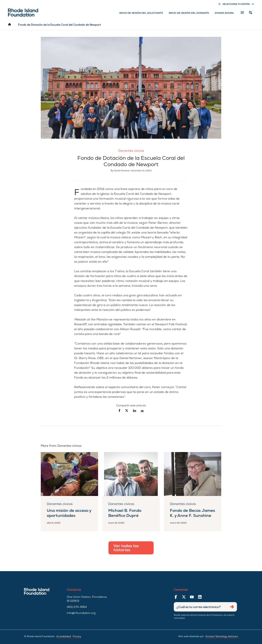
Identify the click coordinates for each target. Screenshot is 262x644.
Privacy (77, 636)
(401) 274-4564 (77, 607)
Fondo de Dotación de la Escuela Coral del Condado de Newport (59, 25)
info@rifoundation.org (81, 613)
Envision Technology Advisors (222, 636)
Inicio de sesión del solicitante (141, 13)
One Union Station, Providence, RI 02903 (87, 599)
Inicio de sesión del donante (189, 13)
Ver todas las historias (126, 548)
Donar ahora (224, 13)
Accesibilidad (64, 636)
